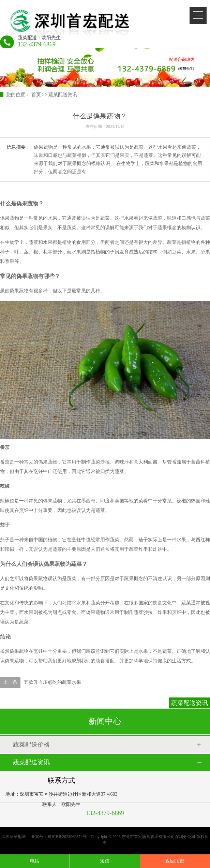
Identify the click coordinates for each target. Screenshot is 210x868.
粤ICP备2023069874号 (67, 837)
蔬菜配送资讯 (63, 95)
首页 (36, 95)
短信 (105, 861)
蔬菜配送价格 (31, 745)
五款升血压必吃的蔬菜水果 (52, 682)
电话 (35, 861)
